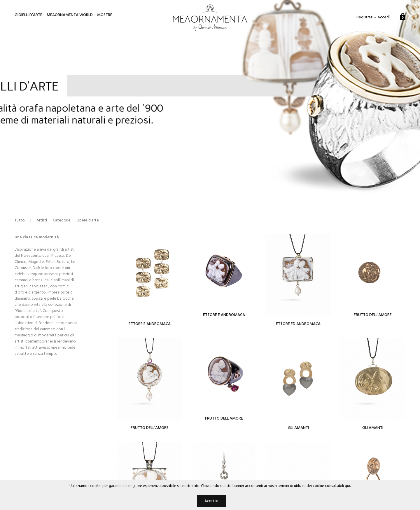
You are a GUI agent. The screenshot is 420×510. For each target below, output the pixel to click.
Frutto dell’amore (150, 428)
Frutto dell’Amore (373, 315)
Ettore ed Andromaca (298, 324)
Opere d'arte (88, 221)
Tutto (20, 221)
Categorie (62, 221)
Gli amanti (373, 428)
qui (347, 486)
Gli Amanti (298, 428)
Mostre (105, 15)
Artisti (42, 221)
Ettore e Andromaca (150, 324)
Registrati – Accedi (373, 18)
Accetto (211, 501)
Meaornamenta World (70, 15)
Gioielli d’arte (28, 15)
